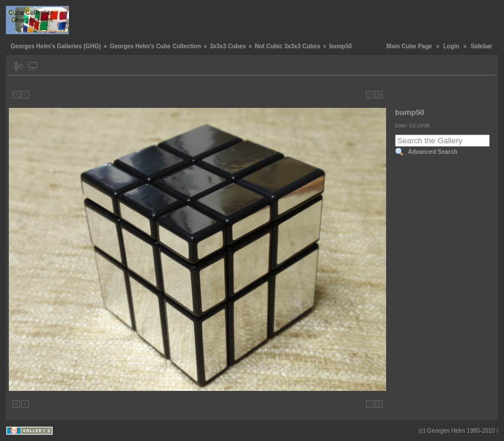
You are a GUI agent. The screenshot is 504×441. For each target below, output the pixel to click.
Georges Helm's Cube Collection (155, 46)
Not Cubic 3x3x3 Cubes (287, 46)
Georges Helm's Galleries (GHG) (56, 46)
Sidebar (481, 46)
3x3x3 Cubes (228, 46)
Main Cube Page (409, 46)
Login (451, 46)
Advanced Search (433, 152)
